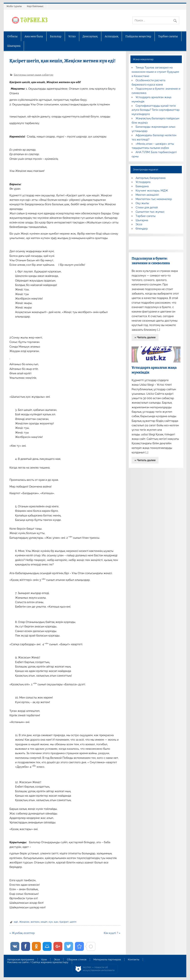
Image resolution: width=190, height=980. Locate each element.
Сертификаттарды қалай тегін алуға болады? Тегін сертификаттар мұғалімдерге (155, 110)
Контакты (134, 960)
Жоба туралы (14, 6)
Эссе (139, 224)
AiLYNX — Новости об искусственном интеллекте (99, 969)
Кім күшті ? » (112, 933)
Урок (44, 960)
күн (51, 922)
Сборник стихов (77, 960)
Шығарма (14, 46)
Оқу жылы (142, 203)
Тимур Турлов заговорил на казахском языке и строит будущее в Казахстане (155, 72)
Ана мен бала (34, 36)
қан (56, 922)
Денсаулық (90, 36)
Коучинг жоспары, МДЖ (152, 191)
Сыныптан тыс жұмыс (150, 212)
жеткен (35, 922)
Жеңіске (24, 922)
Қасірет (64, 922)
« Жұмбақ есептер (22, 933)
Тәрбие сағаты (168, 36)
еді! (16, 922)
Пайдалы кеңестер (138, 36)
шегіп (73, 922)
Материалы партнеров (107, 960)
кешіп (44, 922)
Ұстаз (72, 36)
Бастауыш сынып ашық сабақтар (33, 75)
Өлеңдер (142, 229)
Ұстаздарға (143, 182)
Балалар (56, 36)
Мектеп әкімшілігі (147, 195)
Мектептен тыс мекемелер (154, 199)
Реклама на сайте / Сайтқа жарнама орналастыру (38, 962)
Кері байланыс (35, 6)
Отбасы (12, 36)
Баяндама (142, 186)
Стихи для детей (147, 207)
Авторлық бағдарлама (151, 178)
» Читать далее (145, 337)
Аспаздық (112, 36)
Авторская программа (21, 960)
